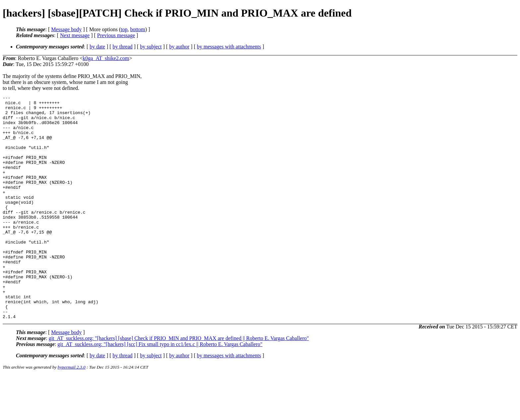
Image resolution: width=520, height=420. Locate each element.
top (124, 29)
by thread (123, 47)
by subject (151, 47)
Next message (75, 35)
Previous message (116, 35)
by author (179, 47)
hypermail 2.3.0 (72, 412)
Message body (66, 29)
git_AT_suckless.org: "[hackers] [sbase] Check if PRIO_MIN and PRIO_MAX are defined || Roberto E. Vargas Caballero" (179, 383)
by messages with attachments (229, 47)
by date (97, 47)
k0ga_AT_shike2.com (106, 58)
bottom (137, 29)
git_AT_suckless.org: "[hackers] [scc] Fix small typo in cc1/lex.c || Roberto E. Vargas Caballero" (160, 389)
